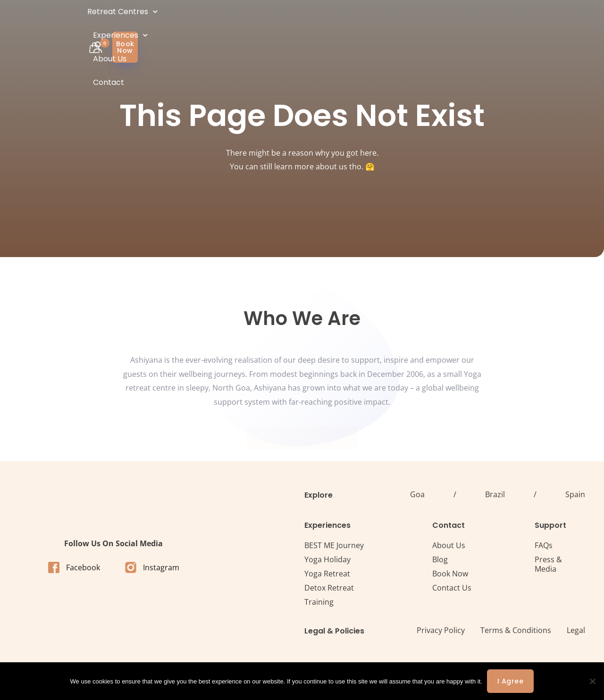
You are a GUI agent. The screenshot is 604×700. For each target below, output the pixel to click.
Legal (576, 630)
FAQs (544, 545)
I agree (511, 681)
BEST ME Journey (334, 545)
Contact (404, 23)
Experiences (305, 23)
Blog (440, 559)
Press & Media (548, 564)
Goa (417, 494)
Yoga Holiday (327, 559)
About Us (360, 23)
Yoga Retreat (327, 574)
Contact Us (452, 588)
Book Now (450, 574)
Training (319, 602)
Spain (575, 494)
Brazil (495, 494)
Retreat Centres (231, 23)
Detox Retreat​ (329, 588)
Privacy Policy (441, 630)
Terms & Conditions (516, 630)
